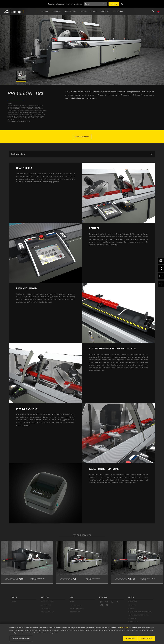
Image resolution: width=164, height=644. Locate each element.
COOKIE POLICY (132, 608)
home (9, 104)
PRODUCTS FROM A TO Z (47, 612)
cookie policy (124, 628)
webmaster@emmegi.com (77, 608)
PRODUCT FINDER (46, 608)
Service (94, 12)
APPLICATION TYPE (46, 605)
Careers (83, 12)
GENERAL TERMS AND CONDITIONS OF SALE (140, 612)
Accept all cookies (146, 638)
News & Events (70, 12)
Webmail (72, 602)
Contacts (105, 12)
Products (56, 12)
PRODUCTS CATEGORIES (47, 602)
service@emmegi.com (76, 605)
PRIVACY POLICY (133, 602)
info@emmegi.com (75, 612)
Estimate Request (82, 137)
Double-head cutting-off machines (19, 122)
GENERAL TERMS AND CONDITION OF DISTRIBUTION (138, 617)
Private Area (118, 12)
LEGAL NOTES (132, 605)
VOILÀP (14, 602)
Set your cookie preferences (21, 638)
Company (44, 12)
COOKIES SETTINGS (133, 622)
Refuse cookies (130, 638)
